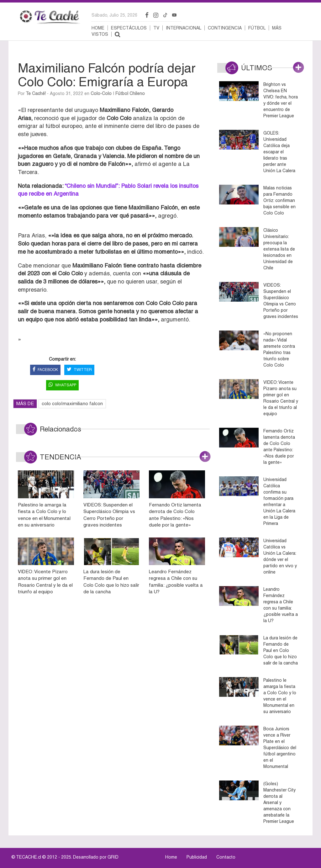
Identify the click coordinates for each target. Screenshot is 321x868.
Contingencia (225, 28)
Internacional (184, 28)
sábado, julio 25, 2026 (114, 15)
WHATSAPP (62, 385)
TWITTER (79, 370)
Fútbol (257, 28)
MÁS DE (25, 403)
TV (156, 28)
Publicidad (197, 857)
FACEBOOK (45, 370)
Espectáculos (129, 28)
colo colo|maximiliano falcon (72, 403)
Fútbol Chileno (130, 93)
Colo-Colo (101, 93)
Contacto (226, 857)
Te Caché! (36, 93)
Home (98, 28)
